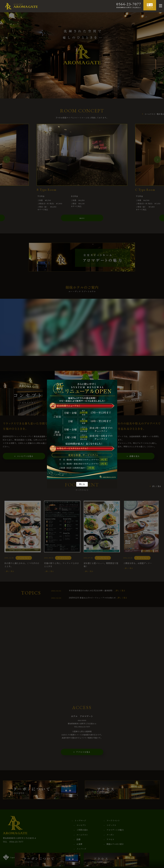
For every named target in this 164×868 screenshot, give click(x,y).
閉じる (82, 484)
